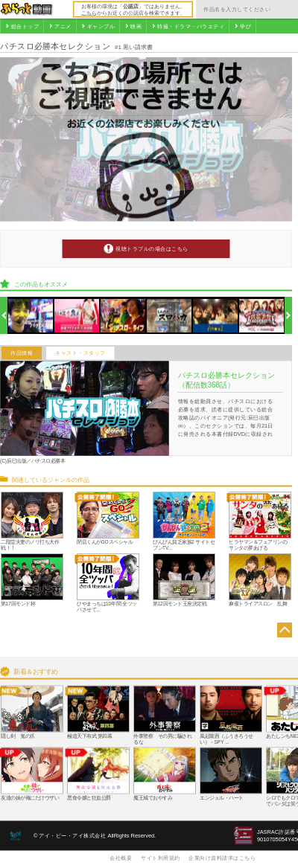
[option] (31, 316)
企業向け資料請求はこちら (222, 858)
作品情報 (22, 353)
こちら (89, 13)
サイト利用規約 (161, 858)
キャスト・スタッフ (80, 353)
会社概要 (121, 858)
